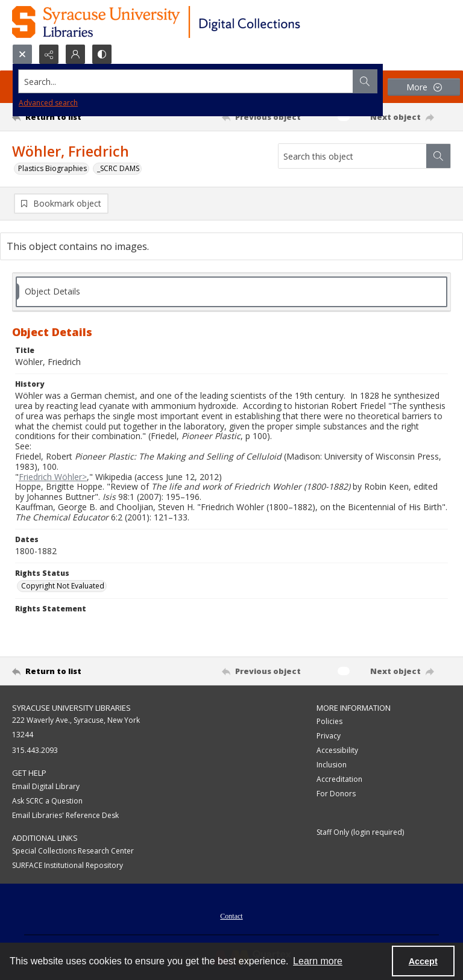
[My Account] (75, 54)
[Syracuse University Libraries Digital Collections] (191, 22)
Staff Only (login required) (360, 832)
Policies (329, 721)
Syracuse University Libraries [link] (71, 708)
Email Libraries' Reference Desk (65, 815)
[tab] (231, 292)
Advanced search (48, 103)
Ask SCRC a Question (47, 801)
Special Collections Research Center (73, 851)
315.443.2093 (35, 750)
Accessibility (337, 750)
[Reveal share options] (49, 54)
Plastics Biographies (52, 168)
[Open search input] (22, 54)
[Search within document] (438, 156)
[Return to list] (69, 117)
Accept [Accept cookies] (423, 961)
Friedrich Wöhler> (53, 477)
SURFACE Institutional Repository (68, 865)
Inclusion (332, 765)
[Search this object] (352, 156)
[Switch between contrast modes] (102, 54)
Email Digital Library (46, 786)
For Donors (336, 794)
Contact (231, 916)
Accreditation (339, 779)
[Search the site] (186, 81)
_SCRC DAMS (118, 168)
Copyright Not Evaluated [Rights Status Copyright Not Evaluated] (63, 586)
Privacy (329, 736)
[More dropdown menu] (424, 87)
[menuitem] (231, 915)
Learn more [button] (318, 961)
